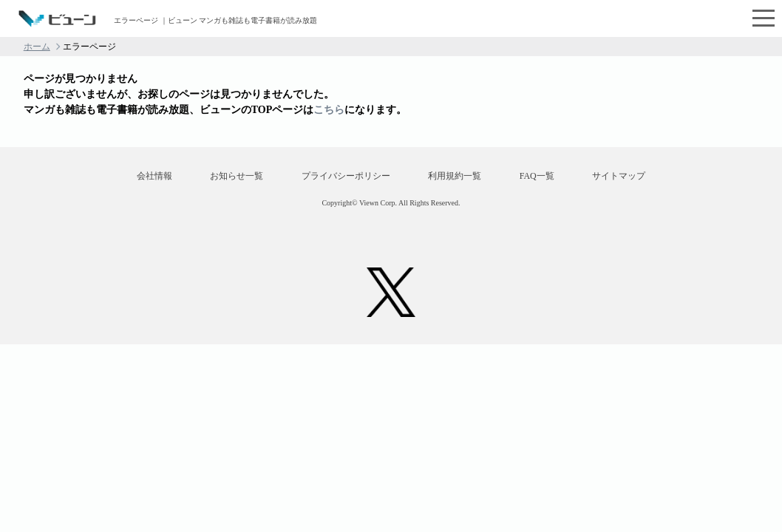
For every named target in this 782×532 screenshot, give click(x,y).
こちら (329, 110)
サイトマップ (619, 176)
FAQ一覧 (537, 176)
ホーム (37, 47)
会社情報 (154, 176)
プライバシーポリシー (346, 176)
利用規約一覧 (455, 176)
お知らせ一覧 (237, 176)
